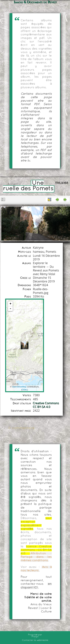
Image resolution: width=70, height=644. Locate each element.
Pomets (51, 252)
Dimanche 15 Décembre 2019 (44, 280)
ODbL (25, 390)
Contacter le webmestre (35, 640)
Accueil (13, 184)
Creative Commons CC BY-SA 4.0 (46, 405)
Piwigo (35, 637)
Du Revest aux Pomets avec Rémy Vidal (46, 270)
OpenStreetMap (19, 387)
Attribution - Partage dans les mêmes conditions (36, 557)
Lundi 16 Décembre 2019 (46, 257)
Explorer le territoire (40, 265)
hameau (39, 252)
